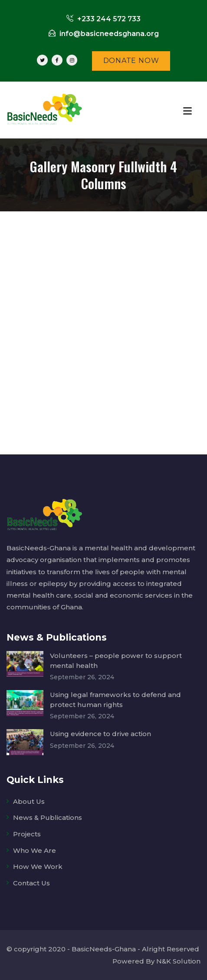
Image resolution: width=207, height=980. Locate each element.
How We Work (38, 867)
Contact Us (31, 883)
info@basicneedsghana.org (104, 34)
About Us (29, 801)
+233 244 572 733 (103, 19)
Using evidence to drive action (100, 734)
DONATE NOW (131, 61)
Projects (27, 834)
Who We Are (34, 850)
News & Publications (48, 817)
